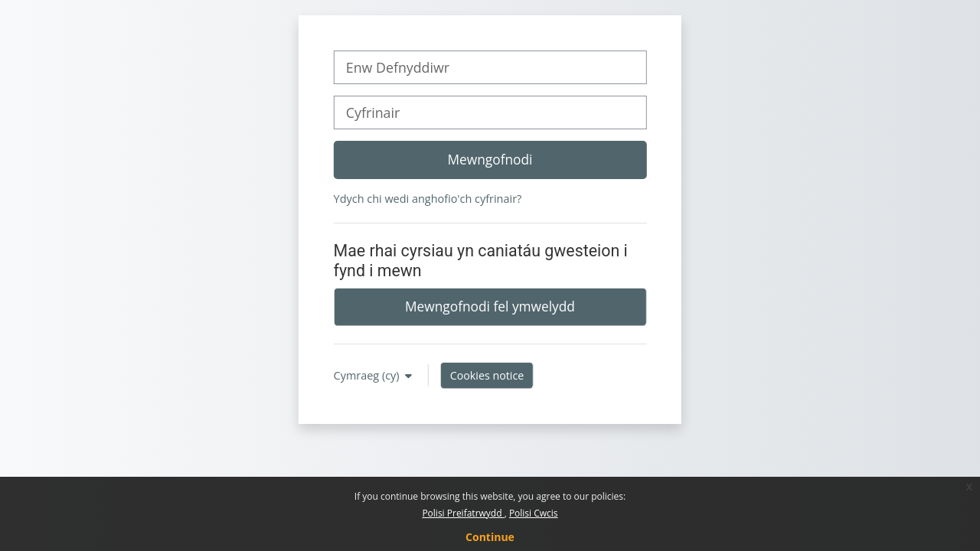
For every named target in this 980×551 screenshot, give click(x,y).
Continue (490, 537)
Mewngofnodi (490, 159)
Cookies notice (487, 375)
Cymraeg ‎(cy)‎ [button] (368, 375)
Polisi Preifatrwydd (463, 513)
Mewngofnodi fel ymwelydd (490, 306)
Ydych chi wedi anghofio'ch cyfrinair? (428, 199)
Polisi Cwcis (534, 513)
